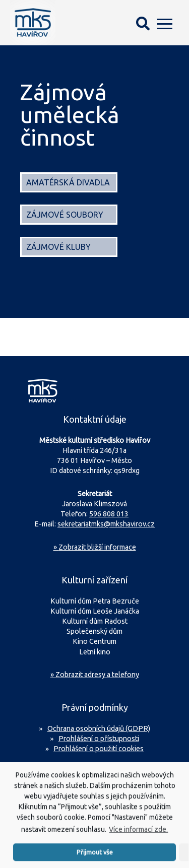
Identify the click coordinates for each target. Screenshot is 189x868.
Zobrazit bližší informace (95, 547)
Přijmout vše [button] (95, 858)
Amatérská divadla (68, 182)
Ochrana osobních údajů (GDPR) (99, 728)
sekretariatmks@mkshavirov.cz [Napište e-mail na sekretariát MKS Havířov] (106, 524)
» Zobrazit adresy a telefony (95, 675)
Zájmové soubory (65, 215)
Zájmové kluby (58, 247)
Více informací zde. (138, 836)
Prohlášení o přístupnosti (99, 739)
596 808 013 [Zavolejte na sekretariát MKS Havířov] (109, 514)
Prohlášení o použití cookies (99, 749)
